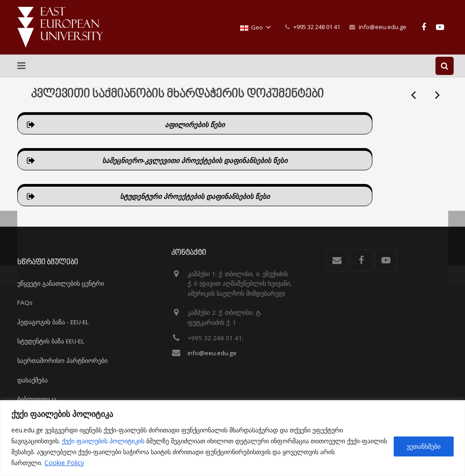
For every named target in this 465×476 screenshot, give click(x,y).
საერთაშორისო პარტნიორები (62, 361)
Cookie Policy (64, 463)
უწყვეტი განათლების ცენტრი (61, 283)
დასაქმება (32, 380)
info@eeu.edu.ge (383, 27)
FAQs (25, 302)
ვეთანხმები (424, 446)
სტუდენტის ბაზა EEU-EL (51, 341)
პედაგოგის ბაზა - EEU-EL (53, 322)
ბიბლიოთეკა (37, 399)
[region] (232, 438)
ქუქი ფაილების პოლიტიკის (103, 441)
